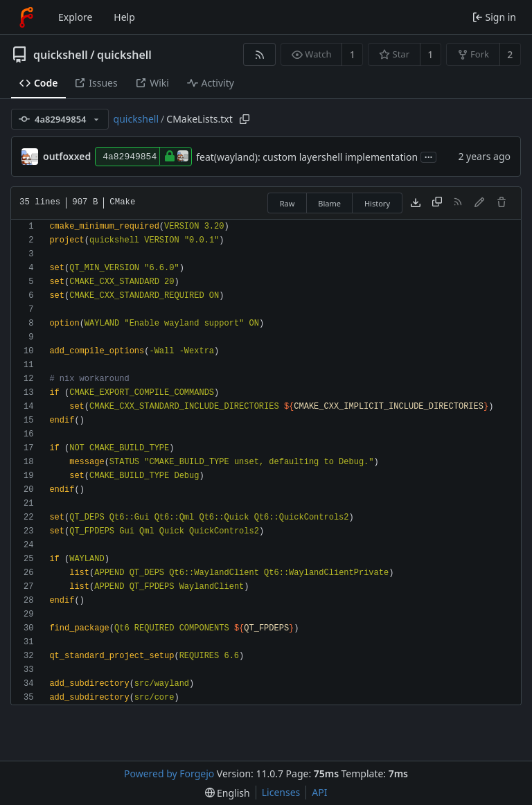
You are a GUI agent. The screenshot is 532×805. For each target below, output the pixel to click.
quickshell (61, 55)
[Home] (26, 17)
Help (124, 17)
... (429, 156)
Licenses (281, 792)
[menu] (228, 793)
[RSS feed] (259, 54)
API (319, 792)
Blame (329, 203)
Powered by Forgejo (169, 773)
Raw (287, 203)
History (377, 203)
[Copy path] (245, 119)
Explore (75, 17)
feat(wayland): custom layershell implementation (307, 157)
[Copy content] (437, 203)
